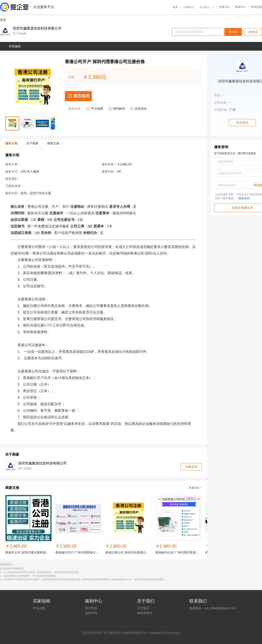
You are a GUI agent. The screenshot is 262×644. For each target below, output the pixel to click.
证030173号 (93, 633)
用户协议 (91, 608)
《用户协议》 (228, 198)
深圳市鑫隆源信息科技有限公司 (37, 28)
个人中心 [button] (206, 7)
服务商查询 (145, 613)
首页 (175, 7)
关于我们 (143, 608)
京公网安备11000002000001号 (125, 633)
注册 (259, 7)
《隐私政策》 (244, 198)
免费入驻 (224, 7)
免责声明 (91, 613)
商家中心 (240, 7)
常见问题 (39, 608)
